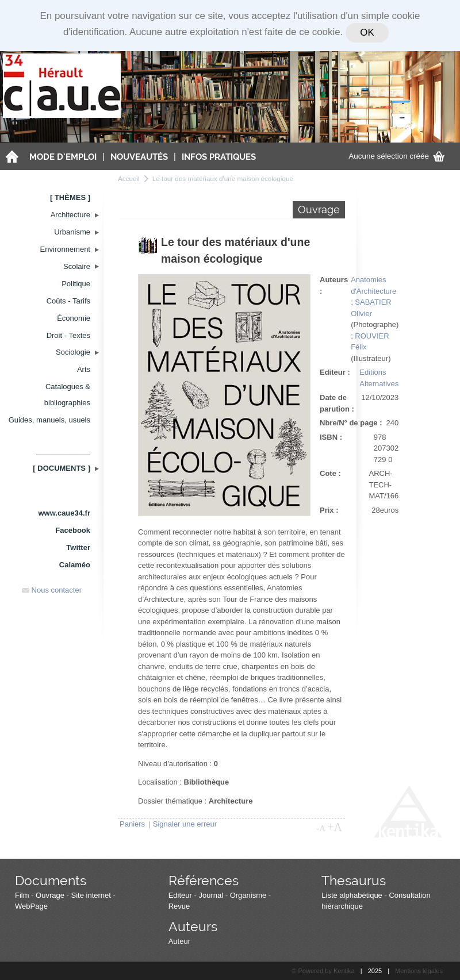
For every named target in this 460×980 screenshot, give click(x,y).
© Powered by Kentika (323, 971)
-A (321, 828)
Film (22, 895)
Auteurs (193, 926)
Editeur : (335, 372)
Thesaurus (354, 880)
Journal (211, 895)
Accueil (129, 178)
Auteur (179, 941)
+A (335, 827)
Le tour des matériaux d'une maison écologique (223, 178)
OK (367, 32)
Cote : (330, 473)
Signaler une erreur (185, 824)
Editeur (180, 895)
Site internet (91, 895)
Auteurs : (334, 285)
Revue (179, 906)
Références (204, 880)
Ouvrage (50, 895)
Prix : (329, 510)
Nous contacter (52, 590)
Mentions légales (419, 971)
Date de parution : (337, 403)
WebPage (31, 906)
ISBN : (331, 437)
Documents (51, 880)
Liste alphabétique (352, 895)
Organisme (248, 895)
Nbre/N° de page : (351, 423)
